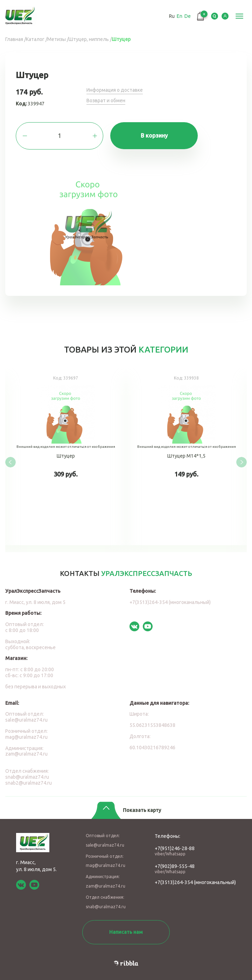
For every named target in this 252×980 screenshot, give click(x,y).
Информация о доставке (115, 90)
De (188, 16)
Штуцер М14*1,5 (186, 457)
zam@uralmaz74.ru (26, 754)
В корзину (154, 135)
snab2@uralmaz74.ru (29, 783)
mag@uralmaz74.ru (26, 737)
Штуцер (66, 457)
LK (225, 16)
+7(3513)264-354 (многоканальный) (170, 602)
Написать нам (126, 932)
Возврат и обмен (106, 100)
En (180, 16)
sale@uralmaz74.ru (26, 720)
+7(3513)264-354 (174, 882)
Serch (215, 16)
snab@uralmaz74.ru (27, 777)
